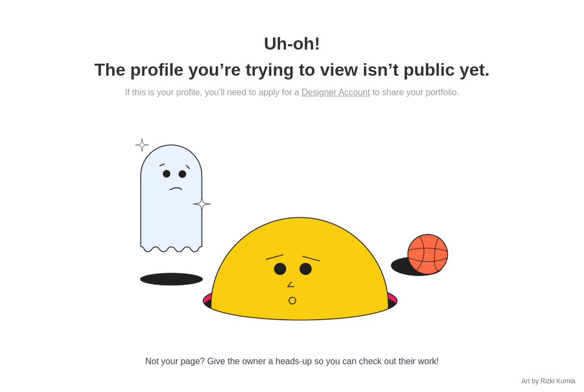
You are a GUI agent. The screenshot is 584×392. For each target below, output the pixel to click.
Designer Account (336, 92)
